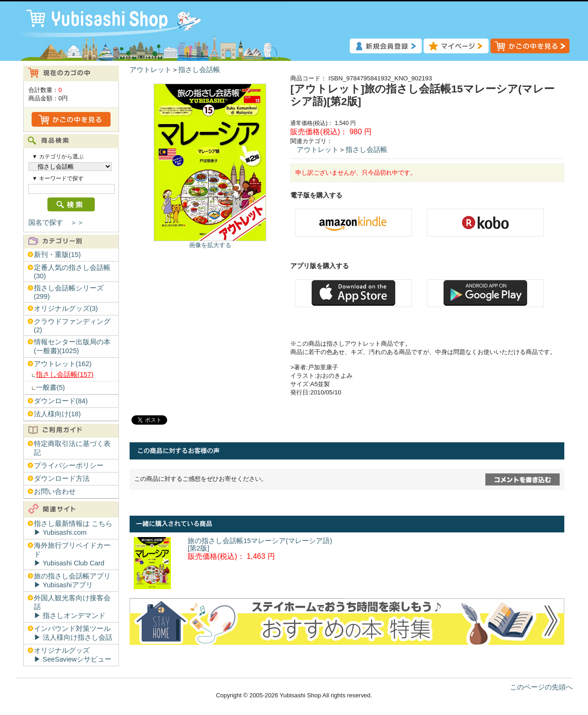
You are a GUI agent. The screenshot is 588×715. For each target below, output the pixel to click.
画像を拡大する (210, 245)
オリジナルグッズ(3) (66, 308)
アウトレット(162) (63, 364)
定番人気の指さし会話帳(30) (72, 272)
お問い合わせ (55, 492)
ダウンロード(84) (61, 401)
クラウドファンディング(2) (72, 326)
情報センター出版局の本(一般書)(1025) (72, 346)
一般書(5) (50, 387)
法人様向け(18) (57, 414)
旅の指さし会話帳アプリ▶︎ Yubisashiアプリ (72, 581)
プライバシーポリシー (69, 466)
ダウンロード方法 (62, 479)
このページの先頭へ (541, 687)
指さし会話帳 (199, 70)
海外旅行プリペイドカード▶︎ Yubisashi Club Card (72, 554)
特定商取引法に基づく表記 (72, 448)
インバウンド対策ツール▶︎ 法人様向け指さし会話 (73, 633)
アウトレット (150, 70)
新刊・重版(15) (57, 255)
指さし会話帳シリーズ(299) (69, 292)
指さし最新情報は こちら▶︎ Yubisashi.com (73, 528)
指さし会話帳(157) (65, 374)
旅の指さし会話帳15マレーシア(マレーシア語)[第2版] (260, 544)
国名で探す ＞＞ (56, 223)
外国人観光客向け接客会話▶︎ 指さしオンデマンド (72, 607)
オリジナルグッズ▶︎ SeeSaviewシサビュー (73, 655)
